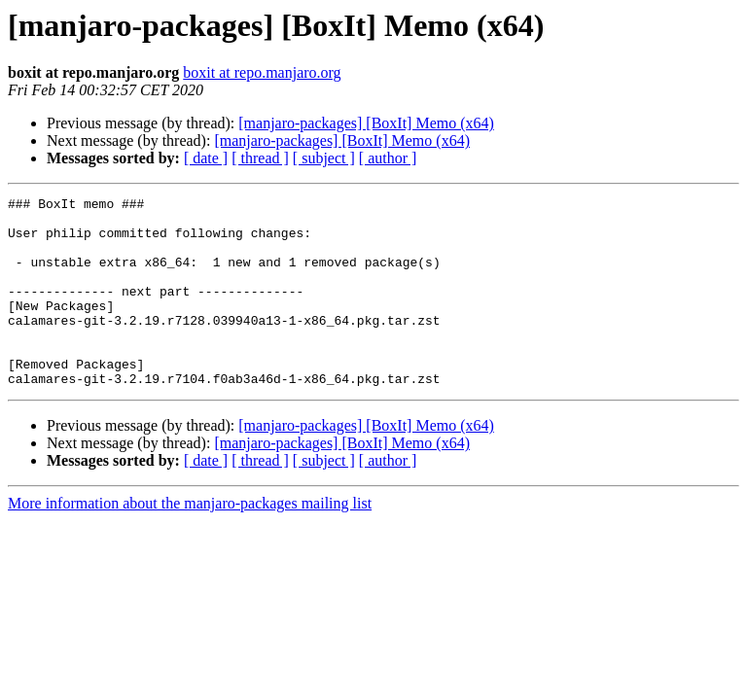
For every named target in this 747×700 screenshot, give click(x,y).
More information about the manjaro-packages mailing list (190, 541)
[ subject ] (324, 158)
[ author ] (388, 158)
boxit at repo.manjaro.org (262, 72)
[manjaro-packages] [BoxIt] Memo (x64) (366, 123)
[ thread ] (260, 158)
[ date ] (206, 158)
